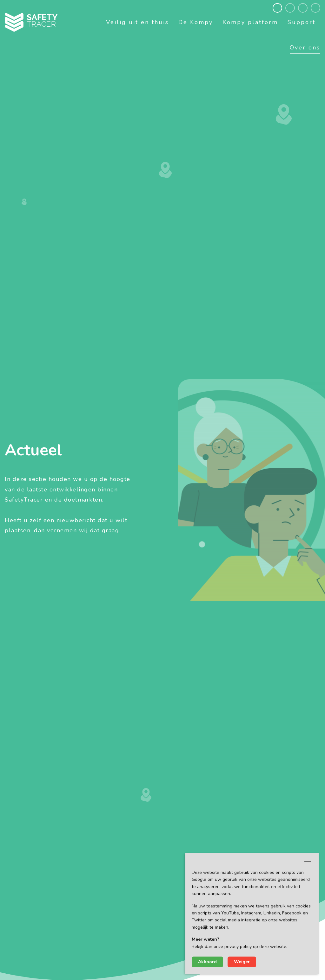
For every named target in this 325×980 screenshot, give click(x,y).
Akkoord (207, 962)
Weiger (242, 962)
